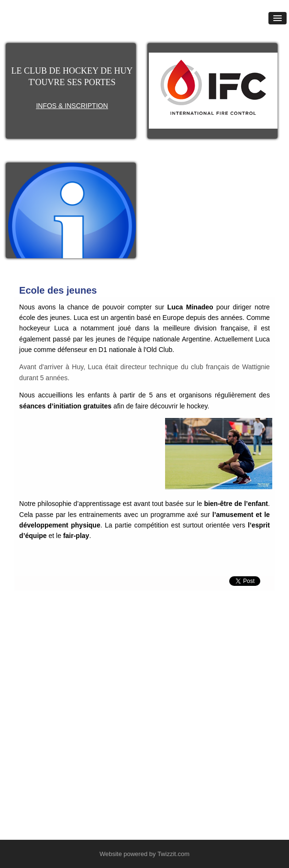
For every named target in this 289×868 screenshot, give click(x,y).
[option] (213, 91)
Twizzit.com (173, 854)
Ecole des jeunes (58, 290)
